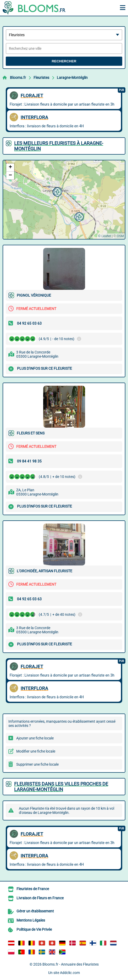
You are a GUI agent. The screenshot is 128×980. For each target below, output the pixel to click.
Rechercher (64, 61)
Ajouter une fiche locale (35, 738)
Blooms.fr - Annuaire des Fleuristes (71, 964)
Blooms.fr (18, 78)
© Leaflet (104, 236)
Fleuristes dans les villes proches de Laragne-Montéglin (61, 787)
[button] (79, 216)
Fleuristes (41, 78)
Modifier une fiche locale (36, 751)
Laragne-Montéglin (72, 78)
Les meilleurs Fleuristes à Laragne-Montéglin (59, 146)
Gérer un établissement (35, 911)
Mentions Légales (31, 920)
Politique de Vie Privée (34, 929)
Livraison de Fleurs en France (40, 898)
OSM (120, 236)
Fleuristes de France (33, 889)
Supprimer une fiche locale (37, 764)
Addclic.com (70, 973)
